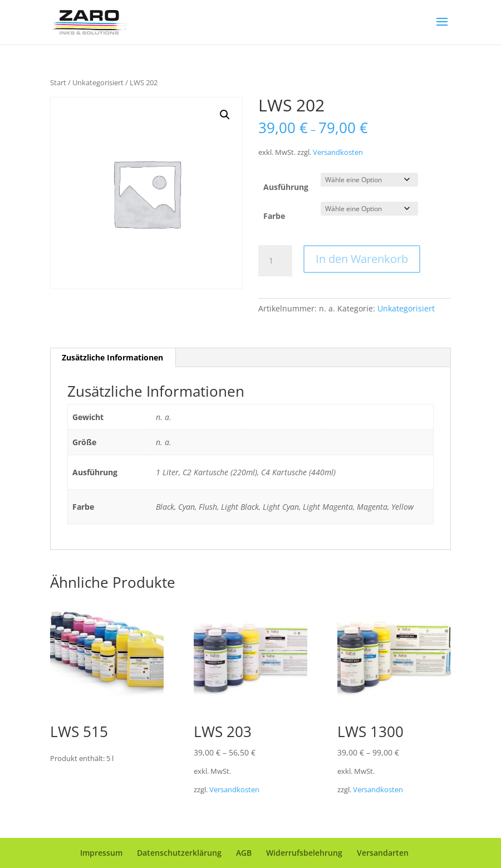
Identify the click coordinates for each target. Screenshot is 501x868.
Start (58, 82)
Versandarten (383, 853)
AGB (244, 853)
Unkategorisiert (98, 82)
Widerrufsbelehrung (304, 853)
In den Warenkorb (362, 259)
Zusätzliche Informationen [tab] (112, 357)
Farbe (274, 216)
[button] (225, 115)
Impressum (101, 853)
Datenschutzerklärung (179, 853)
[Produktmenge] (275, 261)
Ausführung (286, 187)
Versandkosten (338, 152)
